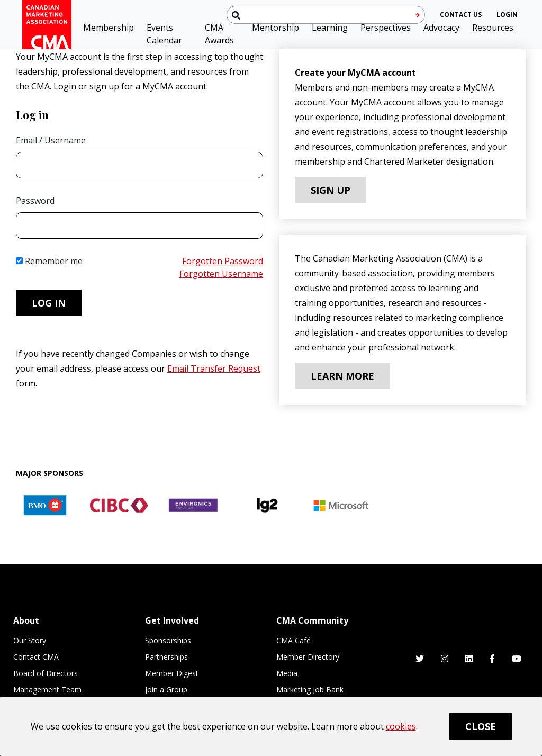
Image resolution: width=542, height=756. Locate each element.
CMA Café (293, 640)
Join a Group (166, 690)
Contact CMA (36, 657)
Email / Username (51, 140)
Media (287, 673)
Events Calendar (164, 34)
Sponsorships (168, 640)
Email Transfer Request (214, 368)
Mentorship (275, 28)
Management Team (47, 690)
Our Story (30, 640)
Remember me (49, 261)
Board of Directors (46, 673)
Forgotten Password (223, 261)
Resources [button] (493, 28)
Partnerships (166, 657)
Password (35, 201)
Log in (49, 303)
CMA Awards (219, 34)
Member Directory (308, 657)
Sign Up (331, 190)
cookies (401, 726)
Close (481, 726)
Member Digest (172, 673)
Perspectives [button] (386, 28)
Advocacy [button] (441, 28)
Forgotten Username (221, 274)
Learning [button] (330, 28)
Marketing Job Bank (310, 690)
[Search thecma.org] (326, 15)
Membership (109, 28)
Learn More (342, 376)
